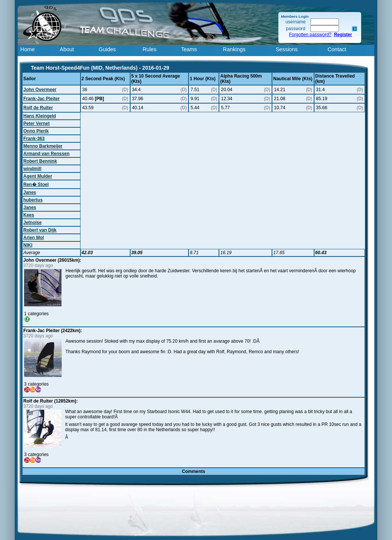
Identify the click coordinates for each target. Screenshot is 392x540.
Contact (337, 49)
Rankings (234, 49)
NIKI (28, 245)
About (67, 49)
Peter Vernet (36, 124)
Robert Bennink (40, 161)
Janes (30, 192)
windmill (32, 169)
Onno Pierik (36, 131)
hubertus (33, 200)
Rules (150, 49)
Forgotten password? (310, 35)
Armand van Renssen (46, 154)
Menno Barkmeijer (43, 146)
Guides (107, 49)
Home (27, 49)
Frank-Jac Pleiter (42, 99)
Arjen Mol (34, 238)
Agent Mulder (38, 176)
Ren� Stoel (36, 185)
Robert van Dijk (40, 230)
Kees (29, 215)
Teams (189, 49)
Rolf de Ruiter (38, 108)
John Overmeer (40, 90)
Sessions (287, 49)
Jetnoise (33, 223)
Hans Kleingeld (40, 116)
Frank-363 (34, 139)
